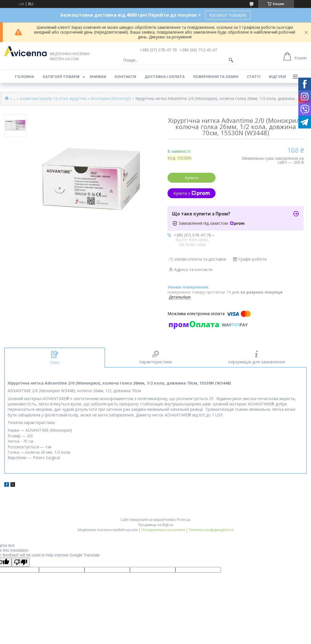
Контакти (125, 77)
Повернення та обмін (216, 77)
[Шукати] (231, 60)
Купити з (192, 193)
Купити (192, 178)
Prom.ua (184, 520)
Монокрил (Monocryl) (111, 99)
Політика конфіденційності (211, 530)
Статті (254, 77)
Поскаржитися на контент (163, 530)
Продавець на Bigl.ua (156, 525)
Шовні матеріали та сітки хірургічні (53, 99)
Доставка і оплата (165, 77)
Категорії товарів (61, 77)
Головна (25, 77)
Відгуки (277, 77)
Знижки (98, 77)
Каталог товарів (228, 15)
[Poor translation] (21, 562)
